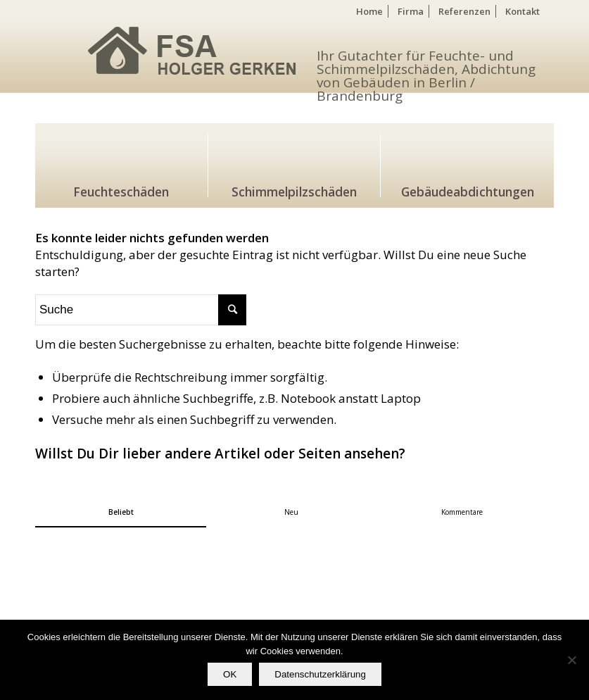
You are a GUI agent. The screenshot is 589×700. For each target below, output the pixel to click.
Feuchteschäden (121, 190)
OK (230, 674)
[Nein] (571, 660)
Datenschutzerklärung (320, 674)
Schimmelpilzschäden (294, 190)
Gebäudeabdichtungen (468, 190)
